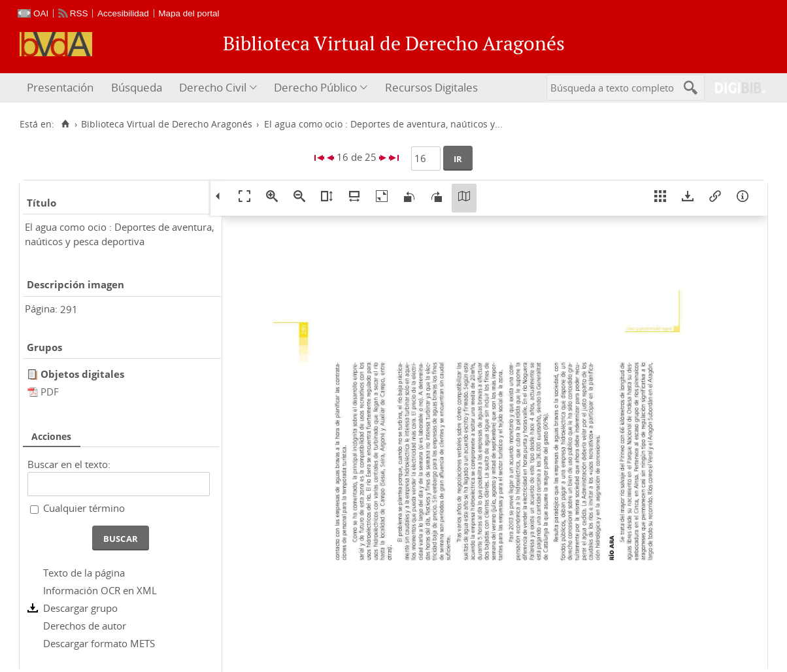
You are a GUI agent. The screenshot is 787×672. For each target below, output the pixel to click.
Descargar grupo (80, 608)
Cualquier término (84, 508)
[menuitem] (62, 88)
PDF (50, 392)
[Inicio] (65, 124)
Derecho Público (315, 87)
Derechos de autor (85, 626)
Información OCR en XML (100, 590)
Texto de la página (84, 573)
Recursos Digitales (431, 87)
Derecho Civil (213, 87)
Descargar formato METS (99, 643)
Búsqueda (137, 87)
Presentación (60, 87)
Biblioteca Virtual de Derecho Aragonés (167, 124)
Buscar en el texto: (69, 464)
